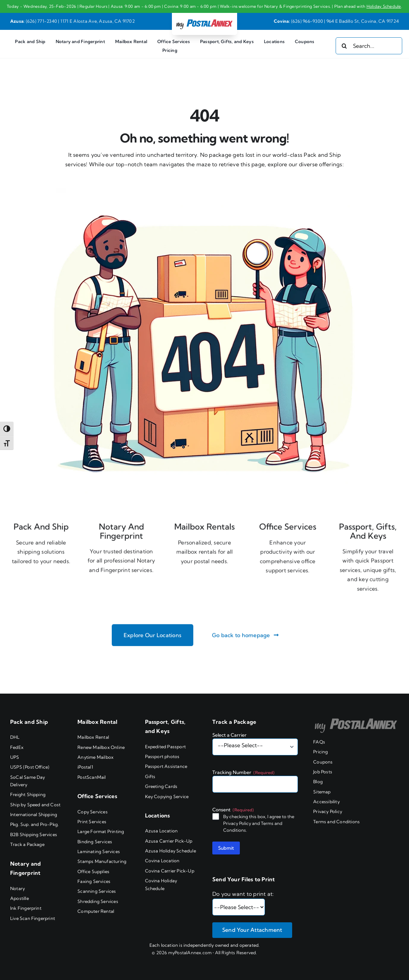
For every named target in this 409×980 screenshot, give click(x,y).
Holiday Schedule (384, 6)
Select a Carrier (229, 735)
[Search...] (369, 46)
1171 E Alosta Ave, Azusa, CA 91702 (98, 21)
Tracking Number (243, 772)
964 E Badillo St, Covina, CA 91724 (363, 21)
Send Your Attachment (252, 930)
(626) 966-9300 (307, 21)
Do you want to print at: (243, 894)
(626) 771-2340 (41, 21)
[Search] (344, 46)
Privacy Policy (237, 823)
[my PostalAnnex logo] (204, 19)
